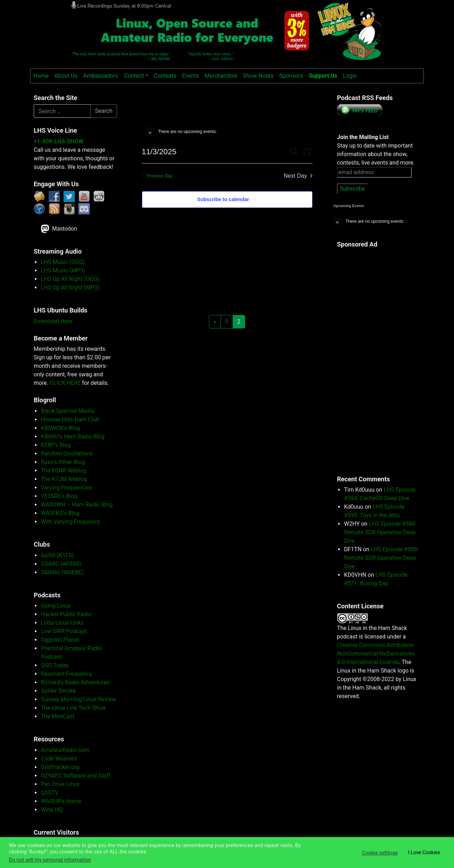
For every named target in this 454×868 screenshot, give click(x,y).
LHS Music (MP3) (63, 270)
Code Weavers (59, 759)
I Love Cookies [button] (424, 852)
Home (41, 76)
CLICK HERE (65, 383)
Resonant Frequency (67, 674)
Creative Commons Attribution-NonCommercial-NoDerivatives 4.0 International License (376, 654)
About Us (66, 76)
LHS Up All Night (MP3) (70, 288)
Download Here (53, 321)
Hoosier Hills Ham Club (70, 419)
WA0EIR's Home (61, 801)
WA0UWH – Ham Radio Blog (77, 505)
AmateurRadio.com (65, 750)
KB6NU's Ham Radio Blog (73, 436)
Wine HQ (52, 810)
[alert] (227, 132)
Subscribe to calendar (223, 199)
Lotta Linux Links (62, 623)
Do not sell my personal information (50, 860)
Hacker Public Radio (66, 614)
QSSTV (50, 793)
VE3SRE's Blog (59, 496)
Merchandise (221, 76)
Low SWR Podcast (64, 631)
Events (191, 76)
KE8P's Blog (56, 445)
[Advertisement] (365, 358)
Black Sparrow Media (67, 411)
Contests (165, 76)
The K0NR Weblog (64, 471)
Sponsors (291, 76)
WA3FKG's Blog (60, 513)
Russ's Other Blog (63, 462)
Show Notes (258, 76)
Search (104, 111)
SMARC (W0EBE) (62, 572)
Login (350, 76)
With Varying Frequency (70, 522)
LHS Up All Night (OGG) (70, 279)
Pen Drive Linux (60, 784)
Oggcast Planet (60, 640)
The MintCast (58, 716)
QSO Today (55, 665)
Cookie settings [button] (380, 853)
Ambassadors (101, 76)
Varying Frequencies (66, 488)
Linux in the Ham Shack (75, 9)
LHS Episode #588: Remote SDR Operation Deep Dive (380, 532)
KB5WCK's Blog (60, 428)
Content (134, 76)
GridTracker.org (60, 767)
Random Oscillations (67, 454)
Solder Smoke (58, 691)
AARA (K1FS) (57, 555)
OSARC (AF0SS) (61, 564)
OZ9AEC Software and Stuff (76, 776)
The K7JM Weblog (64, 479)
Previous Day (157, 176)
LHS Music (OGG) (63, 262)
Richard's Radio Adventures (75, 682)
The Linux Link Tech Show (73, 708)
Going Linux (56, 606)
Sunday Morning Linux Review (78, 699)
